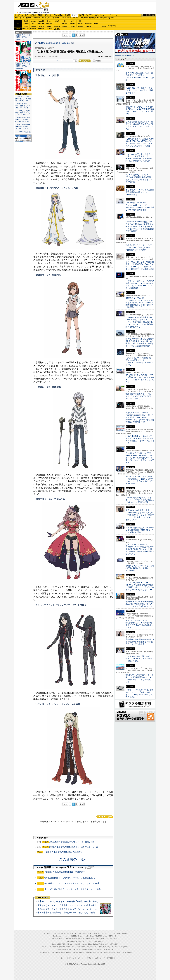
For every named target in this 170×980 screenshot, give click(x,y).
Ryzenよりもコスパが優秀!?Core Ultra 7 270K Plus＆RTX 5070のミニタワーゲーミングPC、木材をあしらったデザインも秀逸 (140, 142)
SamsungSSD (55, 23)
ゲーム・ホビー (44, 5)
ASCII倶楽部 (149, 15)
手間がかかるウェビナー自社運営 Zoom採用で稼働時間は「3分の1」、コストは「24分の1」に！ (141, 604)
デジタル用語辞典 (82, 950)
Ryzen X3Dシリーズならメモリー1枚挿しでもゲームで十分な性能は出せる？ (140, 90)
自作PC (81, 15)
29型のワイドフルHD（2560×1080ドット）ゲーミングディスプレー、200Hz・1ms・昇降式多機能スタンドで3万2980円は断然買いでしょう (140, 303)
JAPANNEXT (41, 29)
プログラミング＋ (92, 947)
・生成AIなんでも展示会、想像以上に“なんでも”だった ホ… (23, 113)
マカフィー (26, 29)
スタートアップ (106, 15)
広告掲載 (110, 958)
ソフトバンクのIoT (112, 26)
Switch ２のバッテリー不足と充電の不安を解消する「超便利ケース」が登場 (140, 568)
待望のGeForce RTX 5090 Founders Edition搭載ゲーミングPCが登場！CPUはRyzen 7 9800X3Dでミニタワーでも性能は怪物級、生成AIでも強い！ (140, 417)
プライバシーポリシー (77, 958)
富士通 (26, 21)
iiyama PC (81, 936)
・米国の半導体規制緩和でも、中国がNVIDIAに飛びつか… (23, 120)
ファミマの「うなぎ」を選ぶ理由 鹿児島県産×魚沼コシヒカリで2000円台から (141, 192)
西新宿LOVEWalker (78, 952)
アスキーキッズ (19, 18)
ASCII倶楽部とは (25, 132)
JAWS (26, 26)
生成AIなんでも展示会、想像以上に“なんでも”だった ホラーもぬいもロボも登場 (74, 909)
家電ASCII (37, 18)
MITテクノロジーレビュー (105, 950)
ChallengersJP (109, 18)
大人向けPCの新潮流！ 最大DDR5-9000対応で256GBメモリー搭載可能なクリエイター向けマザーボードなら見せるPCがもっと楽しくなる (140, 515)
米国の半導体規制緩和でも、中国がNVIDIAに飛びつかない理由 (66, 912)
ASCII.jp (26, 5)
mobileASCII (92, 950)
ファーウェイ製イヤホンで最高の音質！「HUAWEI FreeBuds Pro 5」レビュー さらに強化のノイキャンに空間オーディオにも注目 (140, 265)
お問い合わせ (100, 958)
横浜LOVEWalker (66, 952)
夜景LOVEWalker (91, 952)
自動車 (67, 15)
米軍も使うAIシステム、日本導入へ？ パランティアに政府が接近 (67, 905)
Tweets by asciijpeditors (124, 55)
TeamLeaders (67, 18)
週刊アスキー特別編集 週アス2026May (23, 66)
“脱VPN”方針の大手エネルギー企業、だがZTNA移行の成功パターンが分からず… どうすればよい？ (139, 678)
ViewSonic (88, 24)
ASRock (65, 24)
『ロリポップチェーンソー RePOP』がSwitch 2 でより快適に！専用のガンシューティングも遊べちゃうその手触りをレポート (140, 586)
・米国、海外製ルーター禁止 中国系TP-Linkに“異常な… (23, 127)
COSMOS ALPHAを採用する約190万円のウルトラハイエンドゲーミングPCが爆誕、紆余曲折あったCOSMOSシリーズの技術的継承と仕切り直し (139, 322)
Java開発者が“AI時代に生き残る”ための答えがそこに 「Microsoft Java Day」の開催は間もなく (139, 361)
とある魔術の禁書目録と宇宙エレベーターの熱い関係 (72, 842)
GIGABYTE (49, 24)
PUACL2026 (99, 18)
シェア (59, 60)
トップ (17, 15)
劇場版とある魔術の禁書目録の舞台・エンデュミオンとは (74, 847)
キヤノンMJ (34, 29)
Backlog (80, 26)
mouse (33, 21)
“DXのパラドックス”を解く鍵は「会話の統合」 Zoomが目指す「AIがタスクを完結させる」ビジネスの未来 (140, 480)
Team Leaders (81, 947)
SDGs (86, 18)
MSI (65, 21)
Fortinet (88, 26)
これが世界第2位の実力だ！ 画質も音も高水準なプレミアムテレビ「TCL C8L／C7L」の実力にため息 (140, 125)
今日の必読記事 (61, 950)
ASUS (73, 21)
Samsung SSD (56, 944)
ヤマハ (96, 26)
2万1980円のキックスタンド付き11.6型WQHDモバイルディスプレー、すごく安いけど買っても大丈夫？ (140, 378)
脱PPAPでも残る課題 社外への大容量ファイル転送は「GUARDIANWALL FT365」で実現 (140, 76)
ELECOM (26, 24)
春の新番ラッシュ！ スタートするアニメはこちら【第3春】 (72, 883)
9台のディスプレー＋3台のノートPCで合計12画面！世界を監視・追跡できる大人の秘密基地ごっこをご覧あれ (140, 178)
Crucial (73, 24)
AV (87, 15)
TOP (44, 933)
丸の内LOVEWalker (115, 952)
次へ (81, 35)
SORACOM (77, 944)
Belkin (96, 24)
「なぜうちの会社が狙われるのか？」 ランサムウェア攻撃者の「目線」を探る (140, 659)
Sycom (49, 21)
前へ (65, 35)
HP (80, 21)
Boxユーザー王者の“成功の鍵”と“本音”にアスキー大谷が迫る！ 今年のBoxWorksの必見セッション (140, 624)
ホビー (74, 15)
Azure (49, 26)
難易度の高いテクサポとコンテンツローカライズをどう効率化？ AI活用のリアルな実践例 (140, 248)
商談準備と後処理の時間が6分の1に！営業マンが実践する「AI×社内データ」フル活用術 (140, 642)
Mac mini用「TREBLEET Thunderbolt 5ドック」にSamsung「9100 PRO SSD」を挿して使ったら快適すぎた (140, 206)
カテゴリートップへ (105, 817)
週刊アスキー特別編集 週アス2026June (23, 37)
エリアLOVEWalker (54, 952)
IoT (26, 15)
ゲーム (115, 15)
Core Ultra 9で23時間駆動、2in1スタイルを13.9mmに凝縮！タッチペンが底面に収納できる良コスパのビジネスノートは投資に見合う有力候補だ (140, 226)
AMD (33, 24)
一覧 (75, 61)
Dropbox (65, 26)
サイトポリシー (61, 958)
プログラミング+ (78, 18)
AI (22, 15)
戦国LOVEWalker (127, 952)
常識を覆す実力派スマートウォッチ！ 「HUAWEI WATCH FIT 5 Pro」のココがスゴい (140, 396)
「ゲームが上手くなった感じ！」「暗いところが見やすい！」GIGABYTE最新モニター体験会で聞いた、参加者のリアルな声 (140, 157)
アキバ (92, 15)
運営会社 (90, 958)
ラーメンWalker (42, 952)
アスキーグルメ (47, 18)
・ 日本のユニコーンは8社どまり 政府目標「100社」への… (23, 99)
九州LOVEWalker (102, 952)
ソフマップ (49, 29)
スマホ (98, 15)
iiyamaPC (41, 21)
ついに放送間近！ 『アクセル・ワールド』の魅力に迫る (70, 878)
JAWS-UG (62, 939)
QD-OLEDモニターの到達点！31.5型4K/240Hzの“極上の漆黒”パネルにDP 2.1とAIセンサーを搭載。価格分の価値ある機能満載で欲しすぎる (140, 549)
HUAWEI (80, 24)
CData (73, 26)
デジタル (48, 15)
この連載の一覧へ (73, 859)
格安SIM (28, 18)
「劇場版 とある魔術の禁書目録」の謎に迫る (54, 43)
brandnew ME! (57, 29)
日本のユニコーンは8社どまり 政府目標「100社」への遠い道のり (68, 901)
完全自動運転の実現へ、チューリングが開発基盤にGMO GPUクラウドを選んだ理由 (140, 530)
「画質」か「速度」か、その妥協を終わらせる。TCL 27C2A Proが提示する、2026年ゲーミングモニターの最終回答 (140, 284)
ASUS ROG (41, 24)
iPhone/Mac (58, 15)
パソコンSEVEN (57, 21)
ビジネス (33, 15)
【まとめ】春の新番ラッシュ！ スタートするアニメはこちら (72, 889)
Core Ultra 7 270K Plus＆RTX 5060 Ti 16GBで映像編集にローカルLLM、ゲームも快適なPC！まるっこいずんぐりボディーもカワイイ (140, 458)
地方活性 (92, 18)
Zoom (104, 26)
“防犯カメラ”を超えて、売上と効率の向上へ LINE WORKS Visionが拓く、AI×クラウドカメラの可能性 (140, 110)
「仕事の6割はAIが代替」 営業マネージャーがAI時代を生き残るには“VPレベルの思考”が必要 (140, 500)
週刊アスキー (57, 18)
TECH (40, 15)
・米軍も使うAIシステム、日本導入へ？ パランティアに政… (23, 106)
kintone (41, 26)
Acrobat (34, 26)
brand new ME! (98, 941)
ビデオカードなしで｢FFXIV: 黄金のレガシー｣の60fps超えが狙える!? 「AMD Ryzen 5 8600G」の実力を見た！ (140, 693)
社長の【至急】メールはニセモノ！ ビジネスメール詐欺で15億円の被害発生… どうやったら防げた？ (140, 440)
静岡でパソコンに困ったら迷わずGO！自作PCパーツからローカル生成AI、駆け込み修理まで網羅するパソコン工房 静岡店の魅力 (140, 342)
